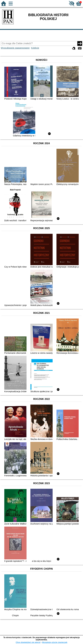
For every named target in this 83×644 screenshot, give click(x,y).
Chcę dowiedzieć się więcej (28, 642)
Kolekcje (35, 48)
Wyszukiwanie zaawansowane (15, 48)
